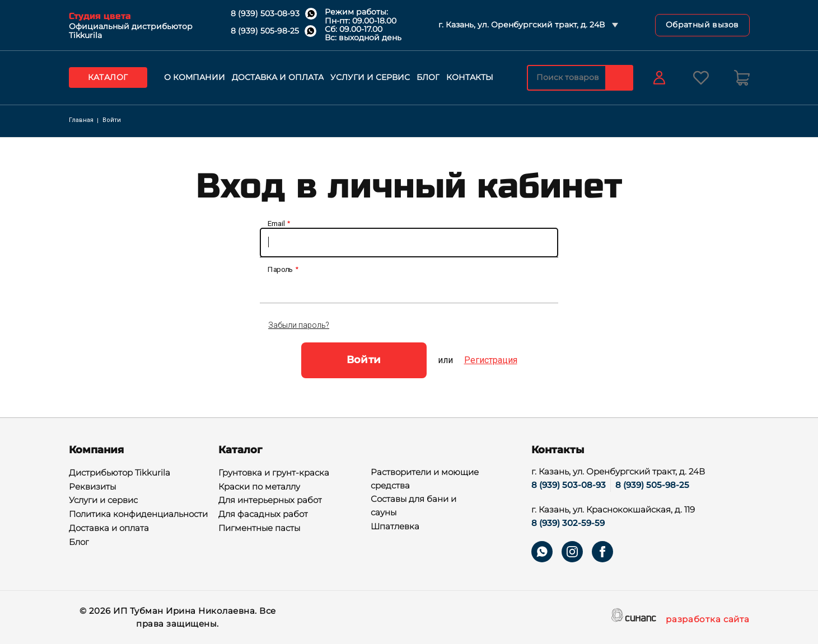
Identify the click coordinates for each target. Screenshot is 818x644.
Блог (428, 77)
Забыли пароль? (299, 325)
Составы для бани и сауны (413, 506)
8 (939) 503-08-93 (265, 13)
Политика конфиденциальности (138, 515)
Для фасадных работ (263, 515)
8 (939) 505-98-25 (265, 31)
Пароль (281, 270)
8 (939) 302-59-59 (568, 523)
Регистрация (491, 360)
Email (276, 224)
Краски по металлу (259, 487)
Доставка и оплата (278, 77)
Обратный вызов (702, 25)
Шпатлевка (395, 527)
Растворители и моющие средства (425, 480)
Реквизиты (92, 487)
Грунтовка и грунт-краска (274, 473)
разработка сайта (707, 620)
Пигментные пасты (259, 529)
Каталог (108, 77)
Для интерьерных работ (270, 501)
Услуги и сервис (370, 77)
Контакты (470, 77)
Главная (81, 120)
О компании (195, 77)
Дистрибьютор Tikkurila (120, 473)
